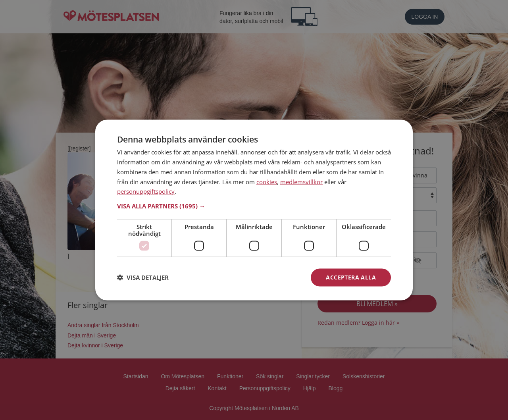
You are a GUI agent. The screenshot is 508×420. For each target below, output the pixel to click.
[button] (254, 206)
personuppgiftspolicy (146, 191)
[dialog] (254, 210)
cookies (267, 181)
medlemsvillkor (301, 181)
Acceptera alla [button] (351, 277)
